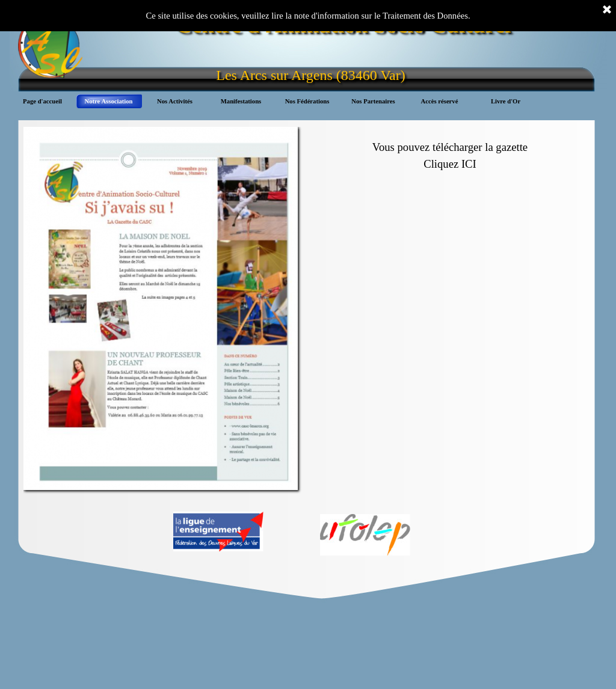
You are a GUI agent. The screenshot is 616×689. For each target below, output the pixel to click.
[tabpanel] (450, 150)
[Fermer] (607, 10)
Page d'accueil (42, 101)
